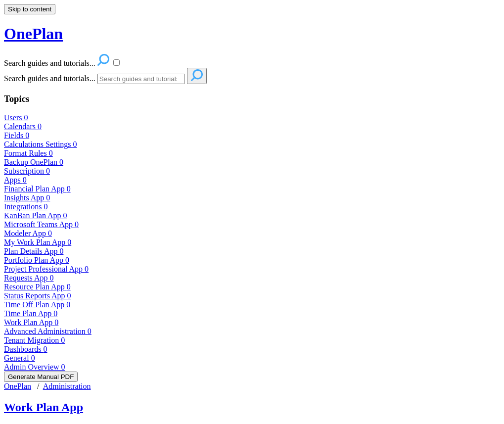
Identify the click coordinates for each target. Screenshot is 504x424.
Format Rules (28, 153)
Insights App (27, 198)
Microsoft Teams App (41, 224)
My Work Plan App (38, 242)
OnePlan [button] (33, 34)
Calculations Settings (41, 144)
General (20, 358)
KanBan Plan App (36, 215)
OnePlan (18, 386)
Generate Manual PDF (41, 377)
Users (16, 118)
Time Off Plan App (37, 305)
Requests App (29, 278)
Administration (67, 386)
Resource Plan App (37, 287)
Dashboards (26, 349)
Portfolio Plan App (37, 260)
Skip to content (30, 9)
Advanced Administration (48, 331)
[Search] (141, 79)
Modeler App (28, 233)
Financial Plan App (37, 189)
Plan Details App (34, 251)
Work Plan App (31, 322)
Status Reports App (38, 296)
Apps (15, 180)
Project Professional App (46, 269)
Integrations (26, 207)
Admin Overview (35, 367)
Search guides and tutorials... (50, 78)
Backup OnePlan (34, 162)
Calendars (23, 126)
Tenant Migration (34, 340)
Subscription (27, 171)
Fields (17, 135)
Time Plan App (31, 313)
